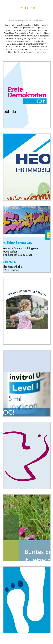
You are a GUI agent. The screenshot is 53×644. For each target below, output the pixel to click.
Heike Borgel (27, 8)
